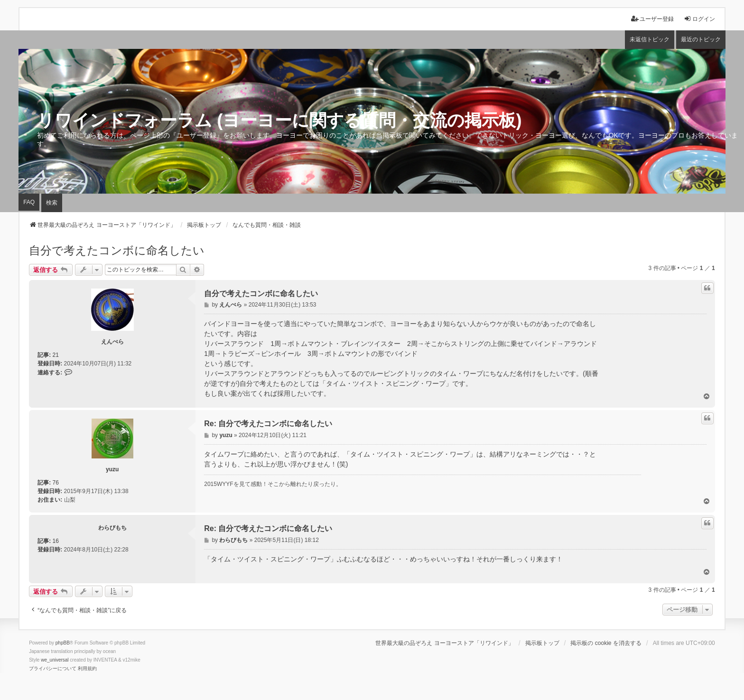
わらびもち (112, 528)
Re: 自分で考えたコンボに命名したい (268, 424)
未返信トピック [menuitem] (650, 39)
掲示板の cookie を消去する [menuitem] (606, 643)
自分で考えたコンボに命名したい (117, 250)
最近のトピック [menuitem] (701, 39)
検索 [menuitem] (52, 203)
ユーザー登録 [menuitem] (652, 19)
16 (56, 541)
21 (56, 355)
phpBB (63, 643)
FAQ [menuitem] (29, 202)
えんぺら (112, 342)
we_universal (55, 660)
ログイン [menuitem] (699, 19)
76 (56, 483)
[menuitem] (53, 669)
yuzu (112, 469)
